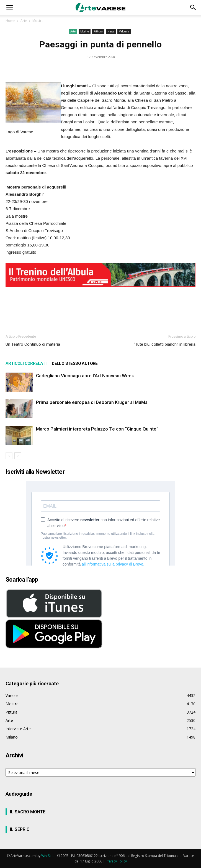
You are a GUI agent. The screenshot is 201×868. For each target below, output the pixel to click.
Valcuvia (124, 31)
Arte (24, 21)
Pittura (98, 31)
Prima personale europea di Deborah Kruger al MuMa (92, 402)
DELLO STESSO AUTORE (75, 363)
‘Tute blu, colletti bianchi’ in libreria (165, 344)
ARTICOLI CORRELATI (26, 363)
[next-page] (18, 456)
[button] (9, 7)
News (111, 31)
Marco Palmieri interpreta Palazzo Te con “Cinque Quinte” (97, 429)
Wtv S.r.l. (48, 856)
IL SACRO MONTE (28, 812)
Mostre (38, 21)
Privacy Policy (116, 861)
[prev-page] (9, 456)
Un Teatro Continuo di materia (33, 344)
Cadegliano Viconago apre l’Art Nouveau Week (85, 376)
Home (10, 21)
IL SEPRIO (20, 829)
